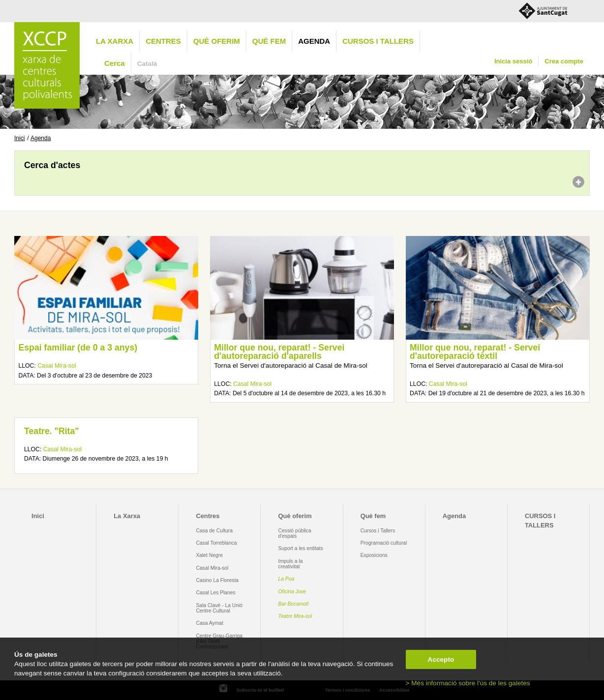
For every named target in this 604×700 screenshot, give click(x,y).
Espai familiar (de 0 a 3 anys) (78, 348)
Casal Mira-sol (57, 366)
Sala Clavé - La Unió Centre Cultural (219, 608)
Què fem (269, 41)
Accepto (441, 659)
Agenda (314, 41)
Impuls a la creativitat (291, 564)
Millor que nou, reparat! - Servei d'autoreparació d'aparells (279, 352)
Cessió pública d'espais (295, 533)
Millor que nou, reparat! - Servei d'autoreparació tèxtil (475, 352)
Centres (163, 41)
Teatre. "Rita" (52, 431)
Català (147, 64)
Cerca (115, 63)
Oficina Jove (292, 592)
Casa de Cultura (214, 531)
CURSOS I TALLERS (378, 41)
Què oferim (217, 41)
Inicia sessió (513, 61)
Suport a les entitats (301, 548)
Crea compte (564, 61)
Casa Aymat (210, 623)
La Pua (287, 579)
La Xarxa (115, 41)
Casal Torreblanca (216, 543)
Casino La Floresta (217, 580)
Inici (19, 138)
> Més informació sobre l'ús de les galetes (468, 683)
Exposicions (374, 555)
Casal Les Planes (215, 593)
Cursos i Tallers (378, 531)
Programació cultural (384, 543)
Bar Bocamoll (293, 604)
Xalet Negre (209, 555)
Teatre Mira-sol (295, 616)
